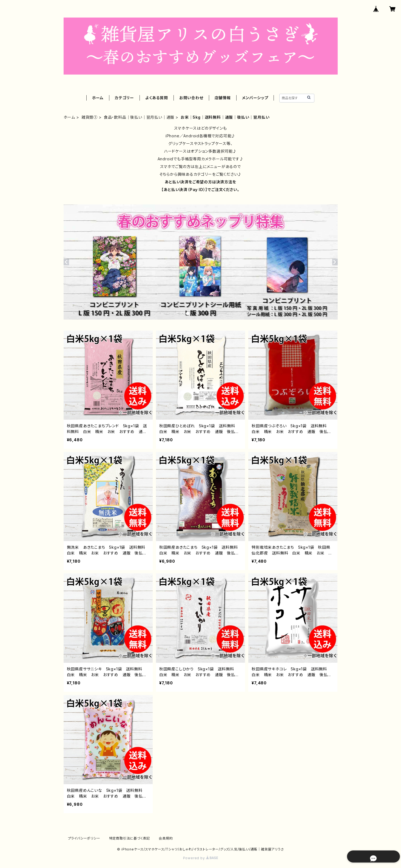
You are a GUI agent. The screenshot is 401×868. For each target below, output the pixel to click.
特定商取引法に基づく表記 (130, 838)
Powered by (201, 858)
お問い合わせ (191, 98)
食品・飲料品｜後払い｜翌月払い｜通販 (139, 117)
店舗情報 (223, 98)
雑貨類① (89, 117)
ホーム (98, 98)
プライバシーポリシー (84, 838)
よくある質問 (157, 98)
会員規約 (166, 838)
